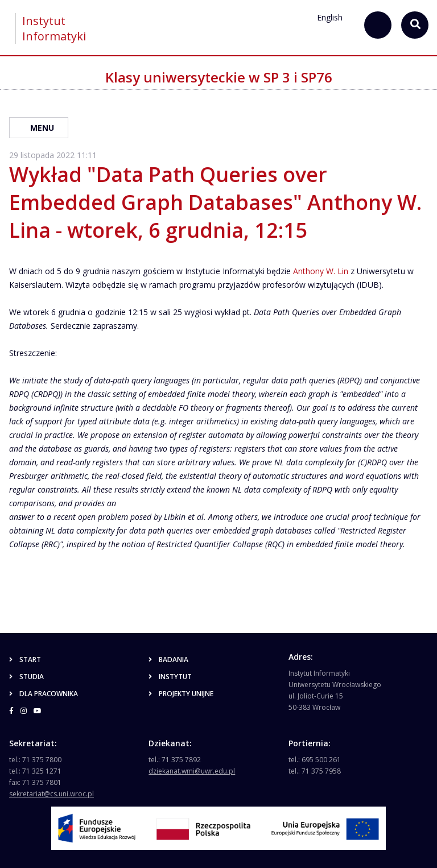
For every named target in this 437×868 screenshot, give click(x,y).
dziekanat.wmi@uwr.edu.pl (192, 771)
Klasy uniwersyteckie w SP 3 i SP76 (219, 77)
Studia (26, 677)
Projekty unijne (181, 694)
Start (25, 660)
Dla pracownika (44, 694)
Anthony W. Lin (321, 271)
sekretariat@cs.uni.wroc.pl (51, 794)
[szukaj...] (378, 25)
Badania (168, 660)
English (330, 17)
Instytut (170, 677)
